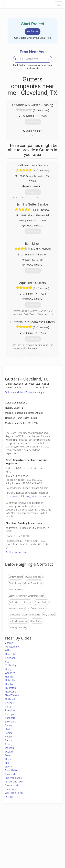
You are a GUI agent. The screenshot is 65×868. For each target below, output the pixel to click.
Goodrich (10, 673)
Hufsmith (10, 680)
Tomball (9, 733)
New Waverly (12, 695)
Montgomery (12, 647)
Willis (8, 650)
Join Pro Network (27, 825)
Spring (8, 725)
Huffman (10, 677)
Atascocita (10, 789)
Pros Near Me (11, 833)
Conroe (9, 643)
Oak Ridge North (14, 793)
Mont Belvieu (12, 770)
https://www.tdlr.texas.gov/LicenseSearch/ (28, 496)
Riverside (10, 710)
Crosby (9, 744)
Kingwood (10, 658)
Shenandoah (12, 785)
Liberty (9, 767)
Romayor (10, 714)
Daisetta (9, 748)
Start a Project (11, 837)
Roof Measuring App (29, 833)
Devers (9, 755)
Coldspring (11, 665)
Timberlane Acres (14, 782)
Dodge (9, 669)
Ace (7, 662)
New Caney (11, 692)
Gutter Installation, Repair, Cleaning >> (25, 392)
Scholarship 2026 (49, 825)
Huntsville (10, 654)
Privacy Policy (48, 829)
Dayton (9, 752)
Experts (23, 829)
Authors (45, 833)
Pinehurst (10, 703)
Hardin (9, 759)
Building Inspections (16, 552)
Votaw (8, 737)
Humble (9, 684)
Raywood (10, 774)
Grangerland (12, 797)
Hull (7, 763)
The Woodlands (13, 778)
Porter (8, 707)
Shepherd (10, 718)
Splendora (11, 722)
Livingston (10, 688)
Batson (9, 740)
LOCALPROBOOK (21, 4)
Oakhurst (10, 699)
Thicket (9, 729)
